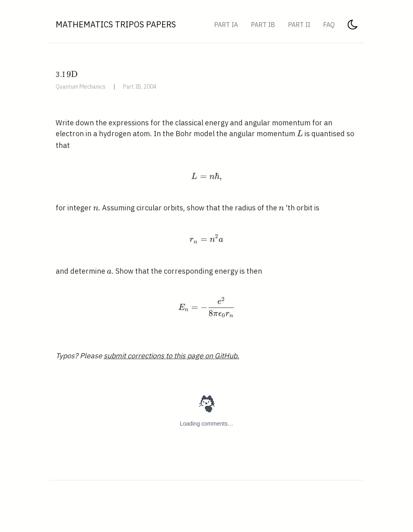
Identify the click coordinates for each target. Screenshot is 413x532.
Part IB (263, 25)
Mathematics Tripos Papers (116, 24)
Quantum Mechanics (81, 87)
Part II (299, 25)
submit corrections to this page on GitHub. (171, 356)
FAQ (329, 25)
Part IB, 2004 (140, 87)
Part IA (226, 25)
